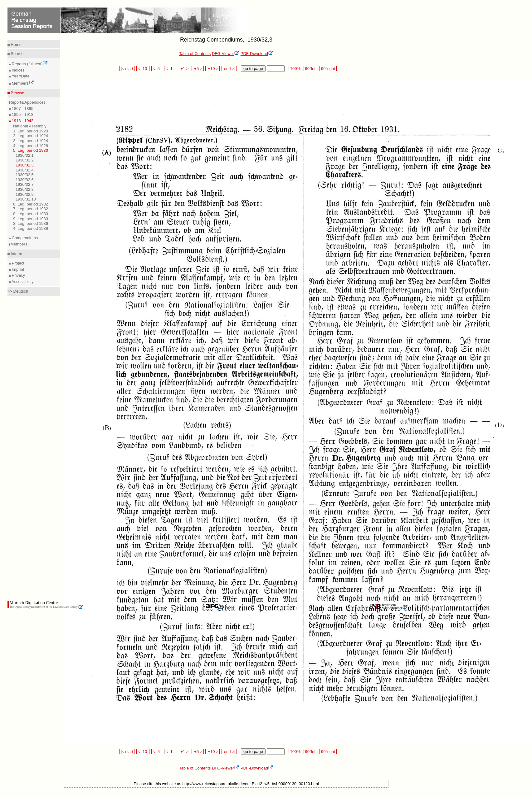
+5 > (198, 69)
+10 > (212, 69)
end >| (229, 69)
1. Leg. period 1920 (31, 131)
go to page (253, 69)
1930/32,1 (25, 155)
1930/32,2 (25, 160)
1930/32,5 (25, 175)
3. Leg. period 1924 (31, 141)
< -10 (143, 69)
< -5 (157, 69)
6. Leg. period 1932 (31, 204)
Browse (17, 93)
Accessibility (22, 282)
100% (295, 69)
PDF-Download (257, 54)
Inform (16, 254)
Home (16, 45)
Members (22, 83)
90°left (311, 69)
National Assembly (30, 126)
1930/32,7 (25, 184)
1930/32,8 (25, 189)
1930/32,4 (25, 170)
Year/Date (20, 76)
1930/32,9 (25, 194)
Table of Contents (195, 54)
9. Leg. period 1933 (31, 219)
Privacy (18, 275)
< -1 (170, 69)
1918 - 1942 (22, 121)
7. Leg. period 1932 (31, 209)
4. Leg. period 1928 (31, 146)
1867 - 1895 (22, 109)
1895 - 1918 (22, 114)
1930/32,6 (25, 180)
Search (17, 54)
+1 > (184, 69)
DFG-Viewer (226, 54)
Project (17, 263)
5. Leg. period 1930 (31, 150)
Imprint (17, 269)
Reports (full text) (29, 64)
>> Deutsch (18, 291)
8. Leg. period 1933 (31, 214)
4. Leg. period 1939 (31, 228)
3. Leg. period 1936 (31, 223)
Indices (18, 70)
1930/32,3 (25, 165)
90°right (328, 69)
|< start (127, 69)
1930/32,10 (26, 199)
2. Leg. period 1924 (31, 136)
